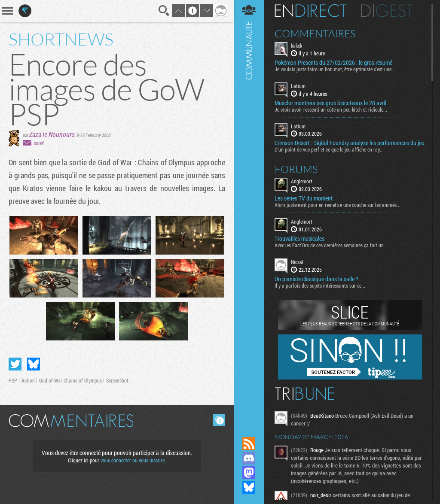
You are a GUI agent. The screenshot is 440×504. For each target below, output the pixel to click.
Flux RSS (249, 443)
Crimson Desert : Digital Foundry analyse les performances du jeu (350, 143)
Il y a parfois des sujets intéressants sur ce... (320, 285)
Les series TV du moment (304, 198)
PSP (13, 380)
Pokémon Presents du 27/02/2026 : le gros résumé (333, 63)
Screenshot (117, 380)
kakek (296, 46)
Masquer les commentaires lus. (219, 420)
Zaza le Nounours (52, 134)
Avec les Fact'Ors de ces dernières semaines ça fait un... (331, 245)
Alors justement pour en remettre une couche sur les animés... (338, 205)
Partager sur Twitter (15, 364)
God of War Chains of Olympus (70, 380)
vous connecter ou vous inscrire (133, 460)
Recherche (164, 11)
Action (28, 380)
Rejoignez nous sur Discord (249, 458)
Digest (387, 11)
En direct (310, 11)
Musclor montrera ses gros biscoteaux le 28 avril (330, 103)
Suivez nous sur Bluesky (249, 487)
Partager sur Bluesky (34, 364)
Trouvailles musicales (299, 239)
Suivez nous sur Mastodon (249, 473)
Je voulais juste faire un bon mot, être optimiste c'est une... (335, 69)
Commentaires (315, 33)
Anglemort (302, 181)
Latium (298, 86)
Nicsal (297, 262)
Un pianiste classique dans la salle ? (316, 279)
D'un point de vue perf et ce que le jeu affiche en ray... (329, 149)
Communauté (249, 210)
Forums (296, 169)
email (39, 143)
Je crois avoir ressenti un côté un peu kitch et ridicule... (331, 109)
